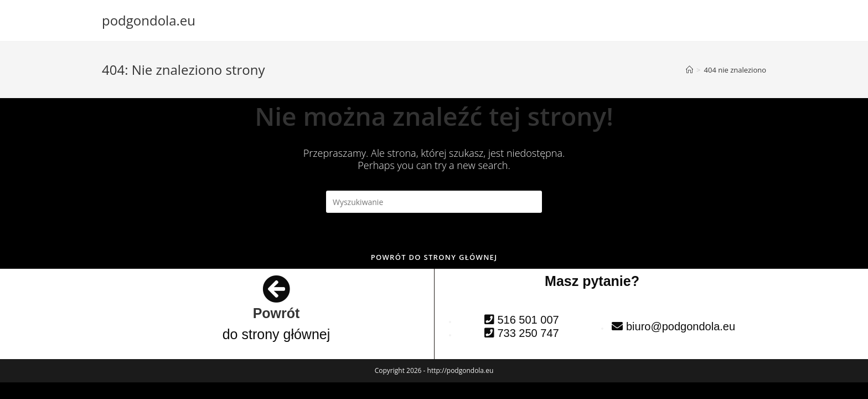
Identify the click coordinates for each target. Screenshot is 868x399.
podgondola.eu (149, 20)
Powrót (277, 313)
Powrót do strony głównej (434, 257)
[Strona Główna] (689, 70)
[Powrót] (276, 289)
